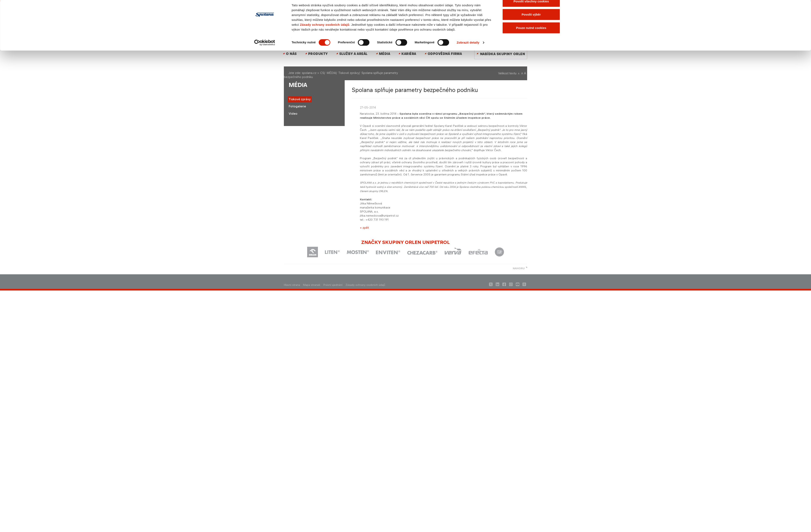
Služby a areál (353, 54)
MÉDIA (385, 54)
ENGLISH (410, 22)
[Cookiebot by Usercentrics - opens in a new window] (265, 152)
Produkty (318, 54)
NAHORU (519, 268)
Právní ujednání (333, 285)
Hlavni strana (292, 285)
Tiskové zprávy (349, 73)
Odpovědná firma (445, 54)
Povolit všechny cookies (531, 111)
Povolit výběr (531, 124)
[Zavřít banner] (566, 106)
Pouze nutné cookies (531, 137)
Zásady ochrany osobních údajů (325, 134)
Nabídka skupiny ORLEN (503, 54)
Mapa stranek (312, 285)
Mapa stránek (383, 22)
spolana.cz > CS (313, 73)
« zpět (364, 228)
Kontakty (399, 22)
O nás (291, 54)
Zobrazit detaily (468, 152)
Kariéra (409, 54)
